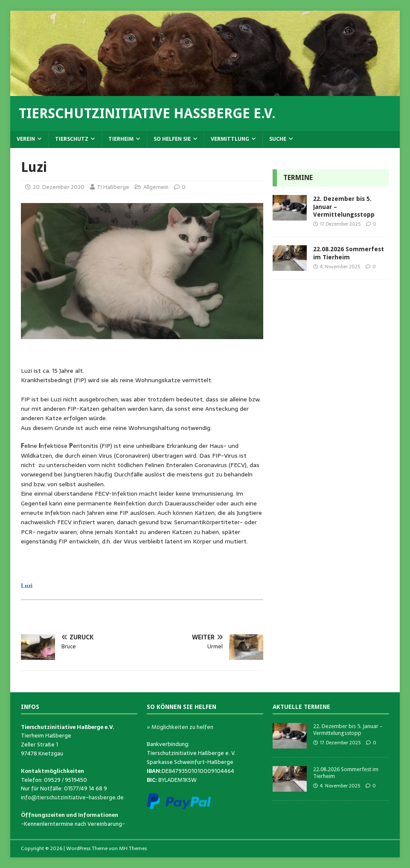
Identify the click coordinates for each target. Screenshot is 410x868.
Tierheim (121, 139)
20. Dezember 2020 (59, 187)
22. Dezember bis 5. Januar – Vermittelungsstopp (348, 730)
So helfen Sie (172, 139)
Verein (26, 139)
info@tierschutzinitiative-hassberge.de (72, 797)
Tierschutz (72, 139)
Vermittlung (230, 139)
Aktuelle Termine (301, 707)
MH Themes (133, 848)
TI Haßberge (113, 187)
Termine (298, 178)
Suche (278, 139)
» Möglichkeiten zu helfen (180, 727)
